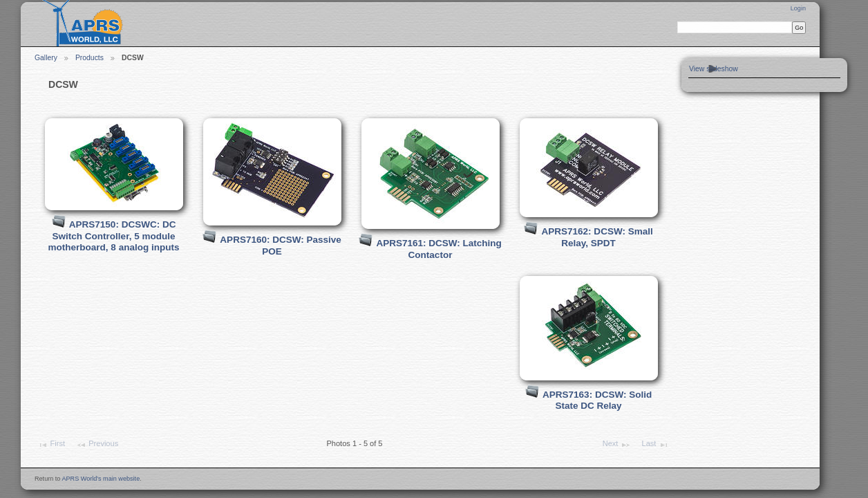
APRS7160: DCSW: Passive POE (281, 246)
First (51, 445)
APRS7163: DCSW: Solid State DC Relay (597, 400)
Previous (97, 445)
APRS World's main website (101, 479)
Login (798, 8)
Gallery (46, 58)
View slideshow (714, 69)
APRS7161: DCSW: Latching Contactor (439, 249)
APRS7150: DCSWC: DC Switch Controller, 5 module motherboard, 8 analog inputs (114, 236)
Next (617, 445)
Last (655, 445)
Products (89, 58)
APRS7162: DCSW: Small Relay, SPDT (597, 237)
